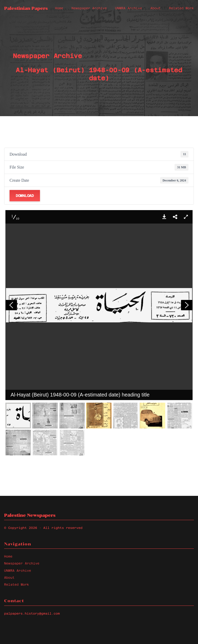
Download (25, 196)
